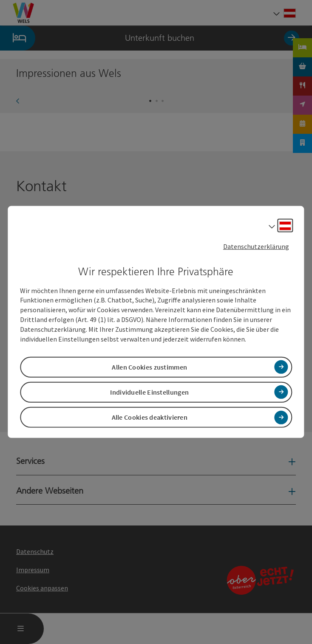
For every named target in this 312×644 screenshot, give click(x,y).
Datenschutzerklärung (256, 246)
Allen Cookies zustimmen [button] (149, 367)
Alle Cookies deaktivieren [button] (150, 417)
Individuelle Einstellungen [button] (149, 392)
